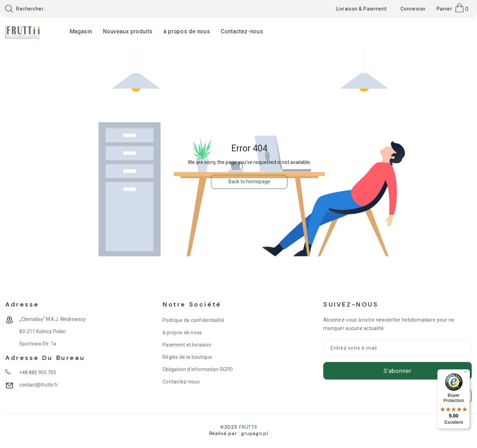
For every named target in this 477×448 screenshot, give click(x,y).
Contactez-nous (181, 382)
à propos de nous (182, 332)
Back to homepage (249, 182)
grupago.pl (254, 433)
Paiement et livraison (187, 345)
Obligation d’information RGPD (198, 369)
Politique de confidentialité (193, 320)
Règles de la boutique (187, 357)
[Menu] (466, 374)
